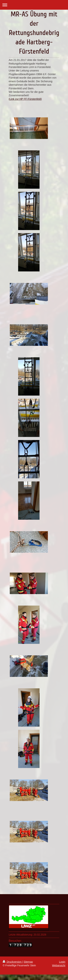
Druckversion (12, 962)
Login (62, 962)
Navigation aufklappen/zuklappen (34, 5)
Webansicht (59, 965)
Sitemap (28, 962)
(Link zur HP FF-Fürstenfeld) (25, 99)
